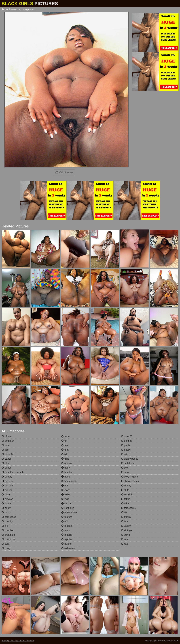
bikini (6, 495)
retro (125, 454)
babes (6, 459)
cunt (5, 544)
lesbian (67, 503)
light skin (68, 508)
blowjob (7, 499)
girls (65, 459)
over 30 (127, 436)
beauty (7, 477)
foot (65, 450)
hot (65, 486)
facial (66, 436)
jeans (66, 490)
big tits (7, 490)
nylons (66, 544)
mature (67, 517)
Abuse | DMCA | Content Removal (18, 641)
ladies (66, 495)
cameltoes (9, 517)
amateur (8, 441)
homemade (69, 481)
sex (124, 468)
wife (125, 539)
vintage (127, 530)
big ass (7, 481)
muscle (67, 535)
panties (127, 441)
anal (5, 445)
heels (66, 477)
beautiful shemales (13, 472)
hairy (65, 468)
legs (65, 499)
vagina (126, 526)
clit (5, 526)
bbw (5, 463)
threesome (128, 508)
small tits (127, 495)
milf (65, 521)
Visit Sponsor (64, 172)
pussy (126, 450)
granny (67, 463)
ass (5, 450)
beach (6, 468)
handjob (67, 472)
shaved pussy (130, 481)
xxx (124, 544)
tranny (126, 517)
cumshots (8, 539)
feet (65, 445)
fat (64, 441)
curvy (6, 548)
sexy (125, 472)
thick (125, 503)
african (7, 436)
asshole (7, 454)
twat (125, 521)
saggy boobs (130, 459)
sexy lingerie (129, 477)
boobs (6, 503)
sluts (125, 490)
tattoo (126, 499)
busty (6, 512)
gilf (64, 454)
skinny (126, 486)
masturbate (69, 512)
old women (69, 548)
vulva (125, 535)
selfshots (127, 463)
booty (6, 508)
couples (7, 530)
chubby (7, 521)
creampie (8, 535)
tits (124, 512)
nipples (67, 539)
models (67, 526)
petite (126, 445)
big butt (7, 486)
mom (66, 530)
